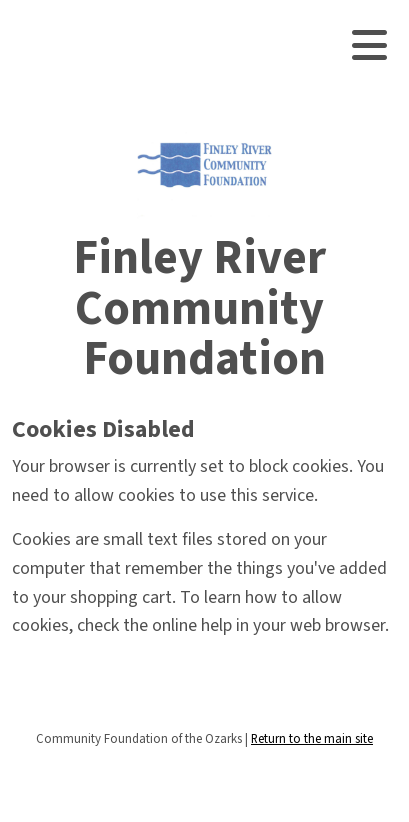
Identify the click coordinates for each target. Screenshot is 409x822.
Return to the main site (312, 739)
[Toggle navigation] (369, 45)
